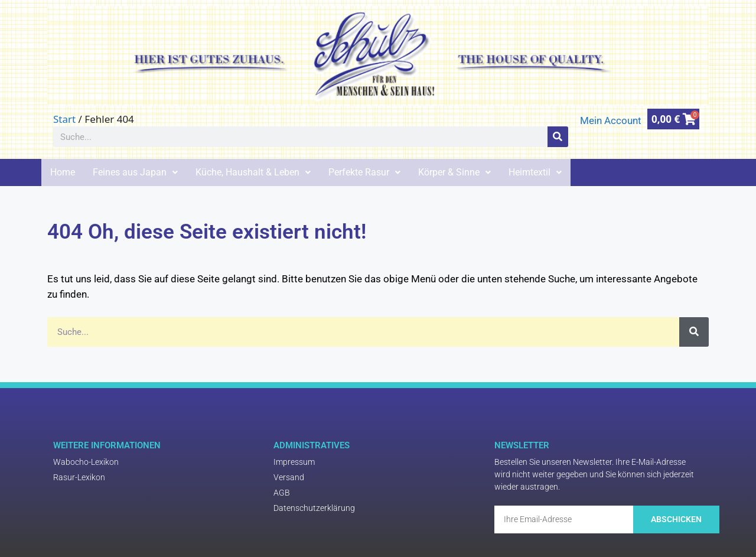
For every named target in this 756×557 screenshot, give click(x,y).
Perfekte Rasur (364, 172)
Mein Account (611, 120)
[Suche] (558, 137)
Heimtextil (535, 172)
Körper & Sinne (454, 172)
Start (64, 119)
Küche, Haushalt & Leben (253, 172)
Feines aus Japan (135, 172)
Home (63, 172)
